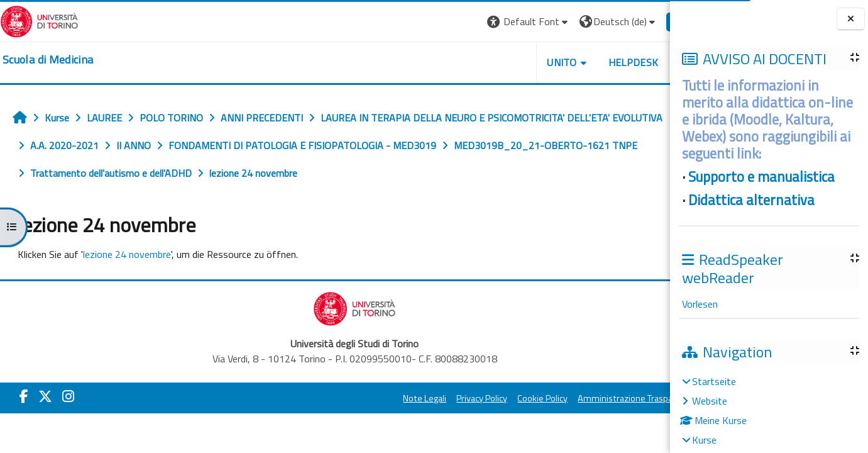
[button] (489, 22)
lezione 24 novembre (127, 254)
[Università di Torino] (39, 20)
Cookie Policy (503, 398)
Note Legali (386, 398)
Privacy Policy (443, 398)
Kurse (704, 440)
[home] (48, 60)
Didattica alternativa (751, 200)
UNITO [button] (523, 62)
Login (648, 21)
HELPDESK (594, 62)
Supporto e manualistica (761, 177)
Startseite (714, 381)
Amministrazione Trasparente (597, 398)
